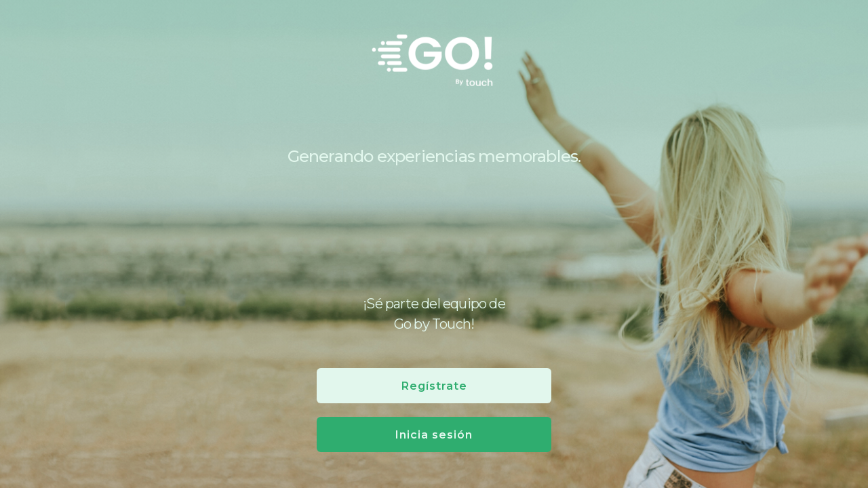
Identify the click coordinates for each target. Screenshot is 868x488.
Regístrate (434, 386)
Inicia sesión (434, 435)
